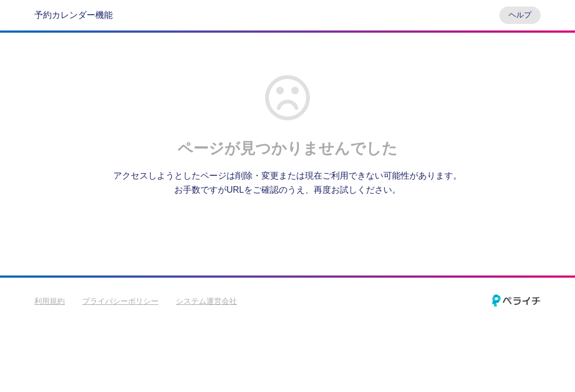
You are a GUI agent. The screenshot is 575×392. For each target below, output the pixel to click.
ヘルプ (520, 15)
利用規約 (50, 301)
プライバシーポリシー (120, 301)
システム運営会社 (206, 301)
